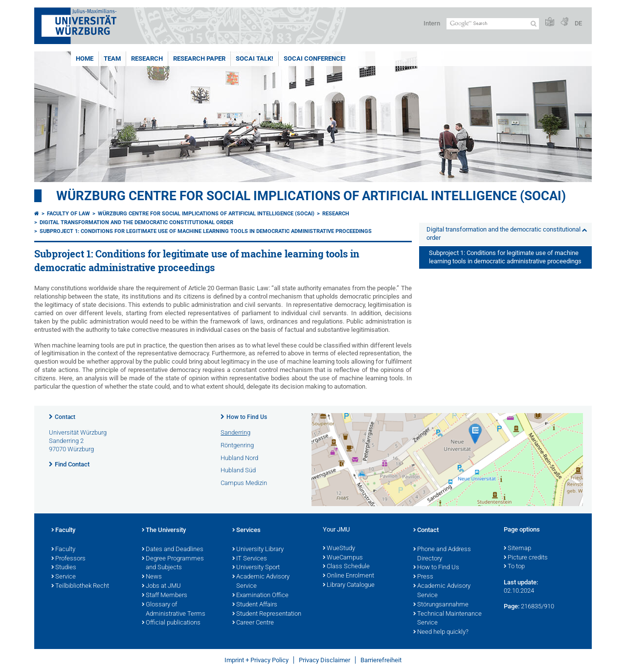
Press (423, 577)
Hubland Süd (238, 470)
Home (85, 58)
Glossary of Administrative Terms (174, 610)
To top (514, 567)
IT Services (250, 559)
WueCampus (343, 558)
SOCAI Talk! (255, 58)
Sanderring (235, 432)
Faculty (63, 531)
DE (578, 23)
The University (164, 531)
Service (64, 577)
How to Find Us (247, 417)
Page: (512, 606)
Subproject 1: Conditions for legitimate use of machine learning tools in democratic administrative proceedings (206, 231)
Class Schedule (346, 567)
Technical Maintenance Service (447, 619)
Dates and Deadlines (173, 550)
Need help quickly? (441, 632)
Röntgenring (237, 445)
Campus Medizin (244, 483)
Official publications (171, 623)
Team (112, 58)
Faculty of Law (68, 214)
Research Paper (199, 58)
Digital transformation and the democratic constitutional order (136, 222)
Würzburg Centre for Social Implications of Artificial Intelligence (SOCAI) (311, 196)
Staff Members (165, 596)
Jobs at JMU (161, 586)
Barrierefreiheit (381, 660)
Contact (65, 417)
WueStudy (339, 549)
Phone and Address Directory (442, 554)
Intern (432, 23)
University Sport (256, 568)
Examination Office (260, 596)
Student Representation (267, 614)
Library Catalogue (349, 585)
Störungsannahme (441, 605)
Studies (64, 568)
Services (246, 531)
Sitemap (517, 549)
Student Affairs (255, 605)
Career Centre (253, 623)
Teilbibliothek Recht (80, 586)
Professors (68, 559)
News (152, 577)
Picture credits (526, 558)
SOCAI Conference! (315, 58)
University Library (258, 550)
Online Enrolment (348, 576)
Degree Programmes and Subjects (173, 564)
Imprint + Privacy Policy (257, 660)
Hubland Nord (239, 458)
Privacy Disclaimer (324, 660)
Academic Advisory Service (261, 582)
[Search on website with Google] (493, 24)
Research (147, 58)
